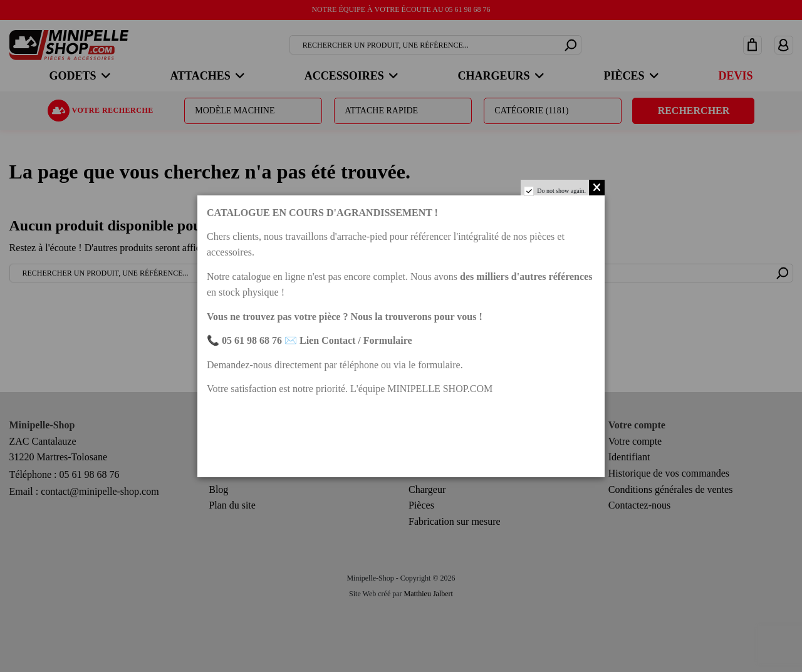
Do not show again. (561, 191)
